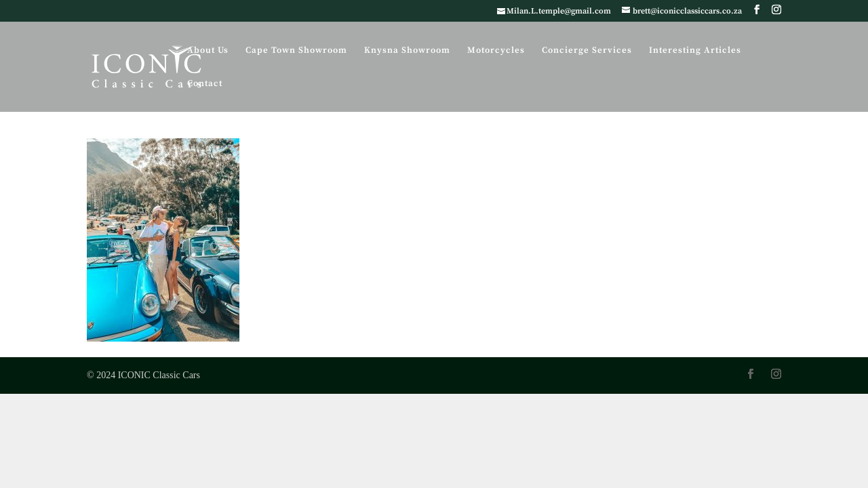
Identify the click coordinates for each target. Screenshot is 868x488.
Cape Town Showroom (296, 50)
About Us (208, 50)
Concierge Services (587, 50)
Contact (205, 84)
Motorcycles (496, 50)
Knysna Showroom (407, 50)
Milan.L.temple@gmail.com (559, 11)
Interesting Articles (695, 50)
